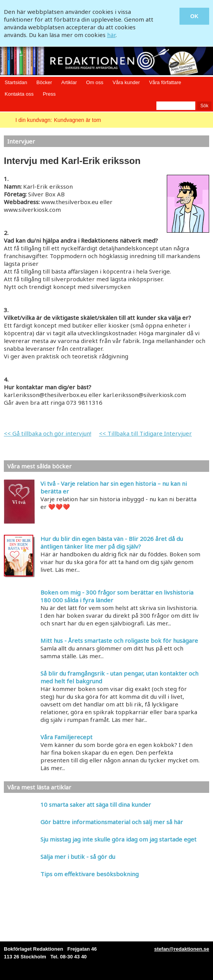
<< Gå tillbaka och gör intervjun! (48, 433)
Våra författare (165, 82)
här (111, 35)
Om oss (95, 82)
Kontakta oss (19, 94)
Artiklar (69, 82)
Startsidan (16, 82)
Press (49, 94)
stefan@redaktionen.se (182, 949)
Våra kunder (126, 82)
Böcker (44, 82)
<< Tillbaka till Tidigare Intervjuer (145, 433)
